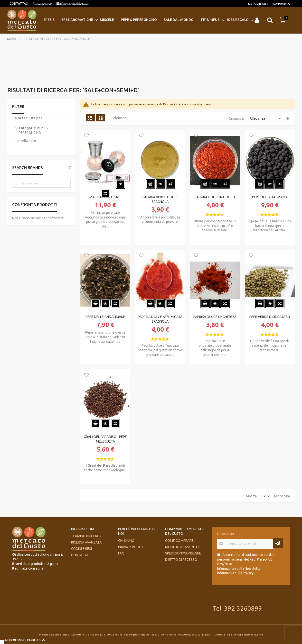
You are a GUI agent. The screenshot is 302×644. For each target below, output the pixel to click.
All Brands (69, 168)
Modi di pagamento (182, 547)
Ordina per (236, 118)
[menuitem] (50, 20)
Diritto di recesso (181, 560)
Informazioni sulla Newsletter (240, 569)
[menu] (147, 20)
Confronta (281, 4)
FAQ (121, 553)
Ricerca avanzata (86, 542)
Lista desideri (258, 4)
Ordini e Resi (81, 549)
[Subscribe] (278, 543)
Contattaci (81, 555)
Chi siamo (126, 541)
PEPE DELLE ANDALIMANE (105, 317)
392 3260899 (44, 4)
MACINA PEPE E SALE (105, 197)
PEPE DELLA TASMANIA (270, 197)
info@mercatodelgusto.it (74, 4)
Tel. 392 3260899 (237, 608)
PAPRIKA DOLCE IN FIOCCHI (215, 197)
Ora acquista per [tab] (28, 118)
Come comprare (179, 541)
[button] (86, 136)
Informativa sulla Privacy (235, 573)
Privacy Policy (131, 547)
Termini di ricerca (86, 536)
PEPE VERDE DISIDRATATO (270, 317)
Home (12, 39)
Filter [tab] (18, 107)
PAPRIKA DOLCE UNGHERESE (215, 317)
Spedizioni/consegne (183, 553)
